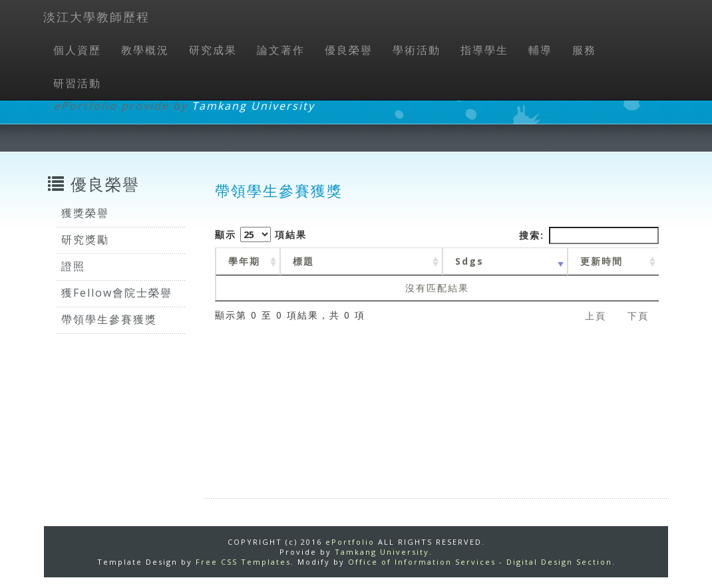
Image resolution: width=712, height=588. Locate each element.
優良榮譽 (349, 50)
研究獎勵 (85, 239)
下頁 (638, 316)
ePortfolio (350, 542)
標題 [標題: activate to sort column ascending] (303, 261)
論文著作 (281, 50)
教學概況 (145, 50)
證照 (73, 266)
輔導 (540, 50)
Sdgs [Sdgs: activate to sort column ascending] (469, 261)
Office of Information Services (422, 562)
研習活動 (77, 83)
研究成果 (213, 50)
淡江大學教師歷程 (96, 17)
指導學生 (484, 50)
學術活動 (417, 50)
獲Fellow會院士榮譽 (117, 293)
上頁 (596, 316)
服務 (584, 50)
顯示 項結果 (261, 234)
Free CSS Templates (243, 562)
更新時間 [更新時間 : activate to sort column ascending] (602, 261)
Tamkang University (253, 106)
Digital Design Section (559, 562)
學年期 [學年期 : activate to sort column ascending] (244, 261)
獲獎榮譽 (85, 213)
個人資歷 (77, 50)
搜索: (589, 235)
